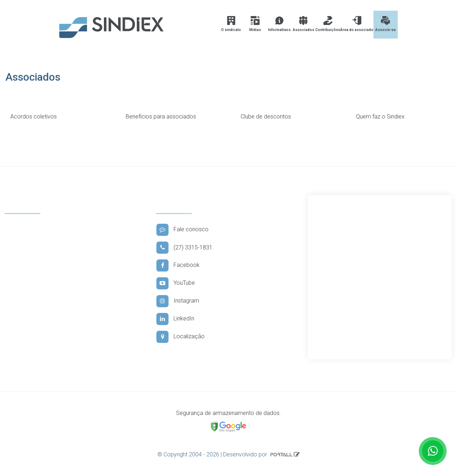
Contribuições (328, 24)
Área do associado (357, 24)
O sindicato (231, 24)
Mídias (255, 24)
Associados (303, 24)
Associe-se (385, 24)
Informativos (279, 24)
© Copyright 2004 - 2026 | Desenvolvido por (226, 454)
